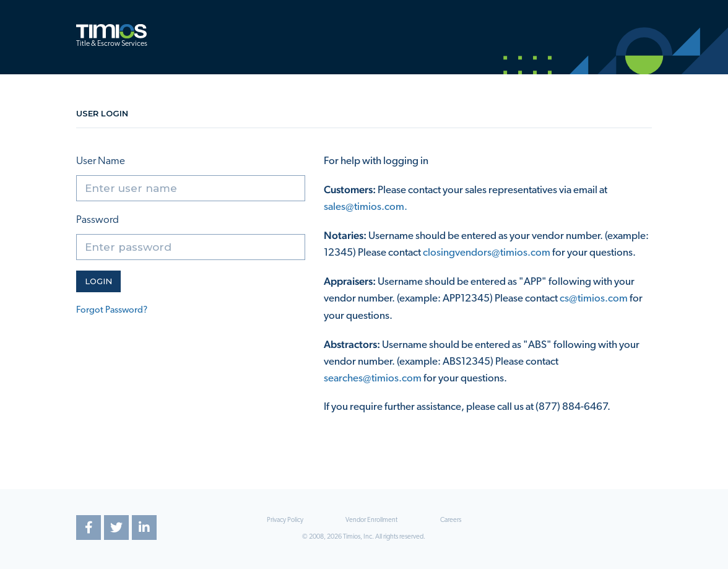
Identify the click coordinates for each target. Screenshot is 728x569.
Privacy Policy (285, 520)
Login (98, 281)
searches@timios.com (373, 379)
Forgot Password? (112, 311)
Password (97, 220)
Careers (451, 520)
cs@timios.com (594, 299)
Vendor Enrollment (371, 520)
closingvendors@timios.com (487, 253)
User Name (101, 161)
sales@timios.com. (366, 207)
